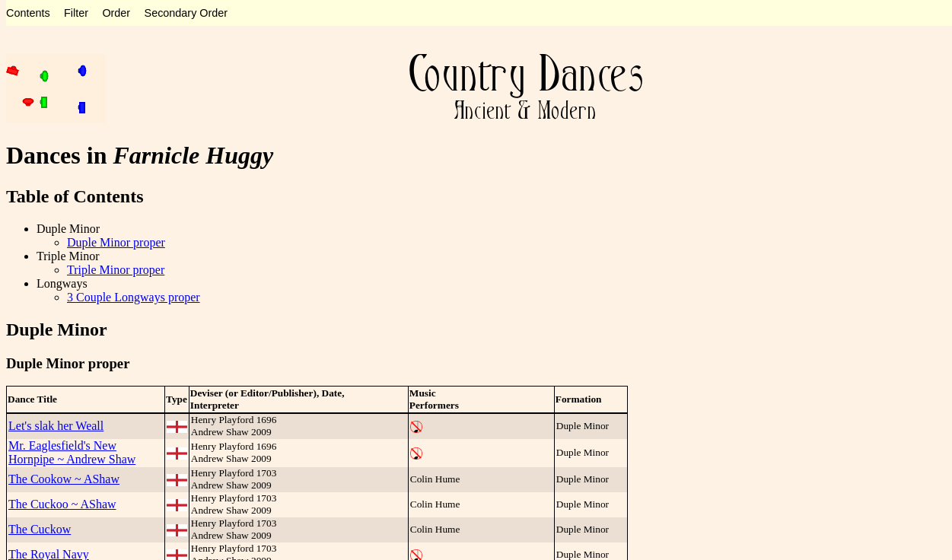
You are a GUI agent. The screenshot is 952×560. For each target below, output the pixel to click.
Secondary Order (186, 13)
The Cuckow (40, 529)
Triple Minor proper (116, 270)
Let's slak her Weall (56, 426)
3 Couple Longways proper (134, 297)
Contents (28, 13)
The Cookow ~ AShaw (64, 479)
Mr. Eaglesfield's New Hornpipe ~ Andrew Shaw (72, 452)
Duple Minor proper (116, 242)
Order (116, 13)
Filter (76, 13)
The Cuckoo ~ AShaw (62, 504)
